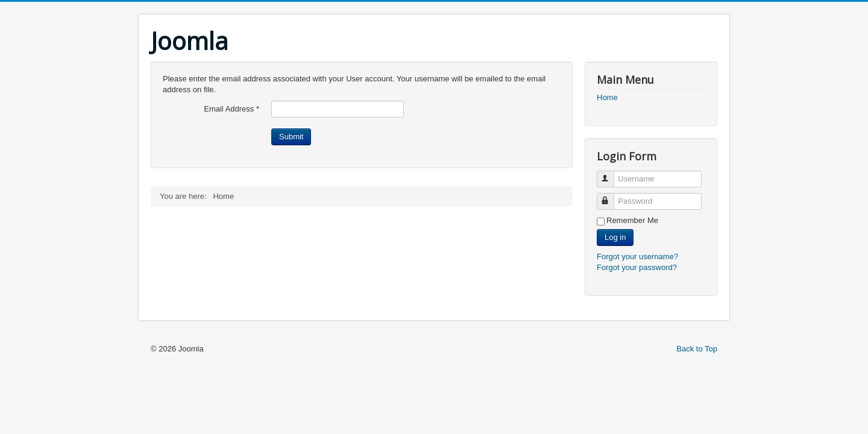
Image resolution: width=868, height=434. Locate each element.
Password (611, 196)
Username (611, 174)
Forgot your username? (637, 256)
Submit (291, 137)
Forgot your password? (637, 267)
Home (607, 97)
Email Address (231, 109)
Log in (615, 237)
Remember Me (632, 220)
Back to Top (697, 349)
